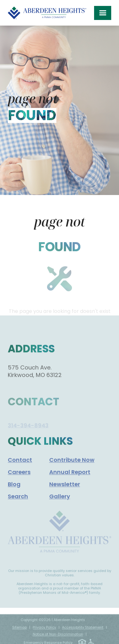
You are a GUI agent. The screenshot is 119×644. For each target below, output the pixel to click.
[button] (103, 13)
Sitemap (19, 631)
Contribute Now (72, 465)
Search (18, 502)
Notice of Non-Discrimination (58, 638)
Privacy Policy (44, 631)
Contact (20, 465)
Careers (19, 478)
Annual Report (70, 478)
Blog (14, 490)
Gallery (60, 502)
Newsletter (65, 490)
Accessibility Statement (83, 631)
